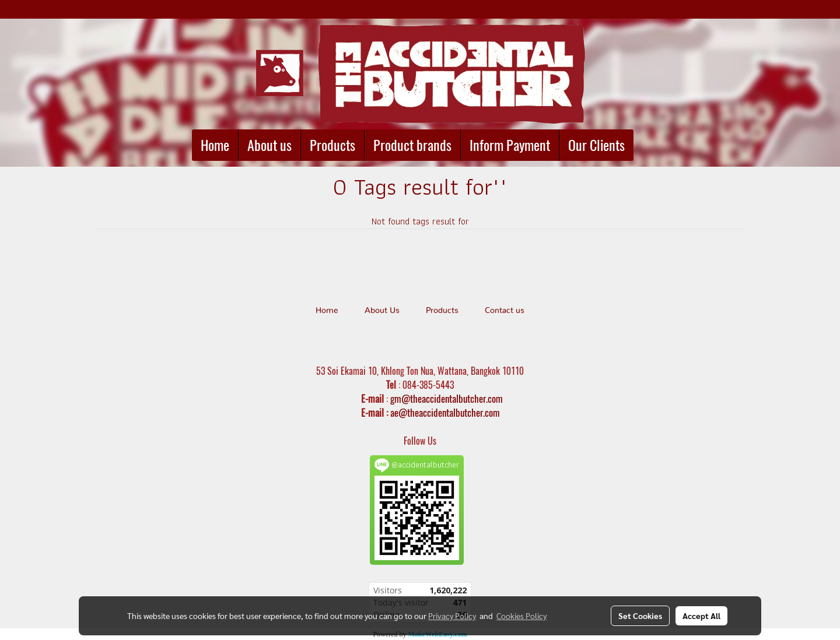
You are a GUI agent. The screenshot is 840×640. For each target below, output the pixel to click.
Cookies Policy (521, 616)
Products (332, 145)
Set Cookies (640, 616)
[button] (644, 145)
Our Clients (596, 145)
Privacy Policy (452, 616)
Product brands (412, 145)
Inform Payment (510, 145)
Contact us (505, 311)
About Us (382, 311)
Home (215, 145)
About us (269, 145)
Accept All (701, 616)
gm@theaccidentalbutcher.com (447, 399)
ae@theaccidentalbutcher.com (445, 413)
